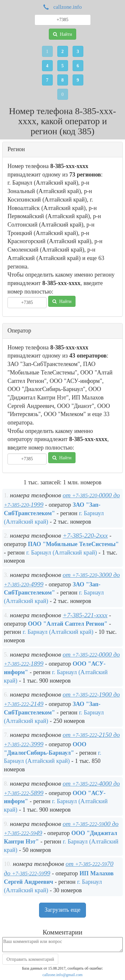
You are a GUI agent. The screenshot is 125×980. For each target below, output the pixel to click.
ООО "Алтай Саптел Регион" (68, 624)
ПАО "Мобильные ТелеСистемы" (73, 544)
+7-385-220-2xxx (85, 535)
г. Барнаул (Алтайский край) (62, 553)
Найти (62, 34)
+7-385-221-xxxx (85, 615)
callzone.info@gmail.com (62, 975)
